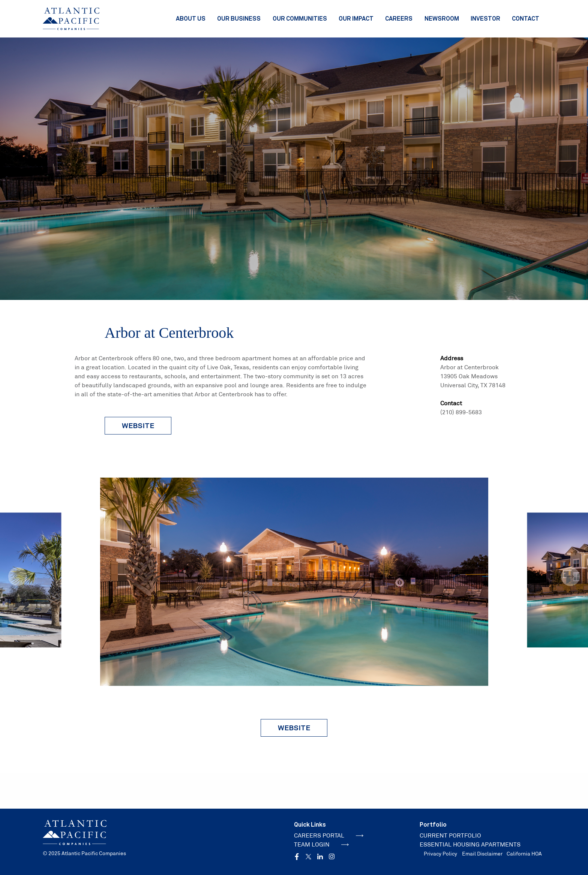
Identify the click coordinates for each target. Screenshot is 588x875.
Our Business (239, 18)
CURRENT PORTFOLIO (450, 835)
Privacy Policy (440, 854)
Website (294, 728)
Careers (399, 18)
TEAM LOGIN (321, 844)
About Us (191, 18)
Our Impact (356, 18)
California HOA (524, 854)
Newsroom (442, 18)
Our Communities (300, 18)
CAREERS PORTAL (329, 835)
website (138, 426)
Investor (485, 18)
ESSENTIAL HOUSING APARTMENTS (470, 844)
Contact (526, 18)
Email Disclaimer (482, 854)
